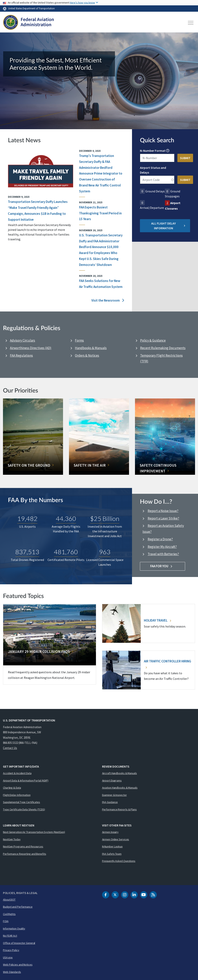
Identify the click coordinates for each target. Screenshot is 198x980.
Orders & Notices (87, 355)
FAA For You (163, 566)
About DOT (9, 900)
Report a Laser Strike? (163, 518)
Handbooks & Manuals (91, 348)
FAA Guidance (110, 802)
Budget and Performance (18, 907)
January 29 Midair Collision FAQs (39, 651)
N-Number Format (153, 151)
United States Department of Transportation (31, 8)
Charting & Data (12, 788)
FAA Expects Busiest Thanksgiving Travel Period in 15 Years (100, 213)
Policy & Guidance (153, 340)
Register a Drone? (160, 539)
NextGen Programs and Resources (23, 846)
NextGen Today (12, 839)
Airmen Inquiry (110, 832)
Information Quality (14, 928)
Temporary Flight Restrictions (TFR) (161, 358)
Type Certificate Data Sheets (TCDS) (24, 809)
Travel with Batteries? (163, 554)
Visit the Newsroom (108, 300)
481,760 (66, 552)
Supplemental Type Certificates (22, 802)
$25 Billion (105, 518)
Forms (79, 340)
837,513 (27, 552)
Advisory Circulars (22, 340)
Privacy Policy (11, 950)
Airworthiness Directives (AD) (31, 348)
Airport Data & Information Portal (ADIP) (26, 780)
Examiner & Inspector (114, 795)
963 (105, 552)
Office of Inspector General (19, 943)
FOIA (6, 921)
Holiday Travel (157, 620)
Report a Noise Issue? (163, 511)
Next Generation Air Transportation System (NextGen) (34, 832)
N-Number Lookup (112, 846)
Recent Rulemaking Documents (163, 348)
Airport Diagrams (112, 780)
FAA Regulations (21, 355)
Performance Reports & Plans (119, 809)
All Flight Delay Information (168, 226)
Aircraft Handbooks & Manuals (120, 773)
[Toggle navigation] (191, 23)
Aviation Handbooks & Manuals (120, 788)
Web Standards (12, 972)
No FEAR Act (10, 936)
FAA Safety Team (112, 854)
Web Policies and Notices (18, 965)
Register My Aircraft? (162, 547)
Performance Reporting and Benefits (25, 854)
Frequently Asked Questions (119, 861)
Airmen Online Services (116, 839)
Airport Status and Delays (153, 170)
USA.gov (8, 957)
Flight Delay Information (17, 795)
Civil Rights (9, 914)
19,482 (27, 518)
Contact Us (10, 748)
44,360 (66, 518)
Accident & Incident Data (17, 773)
